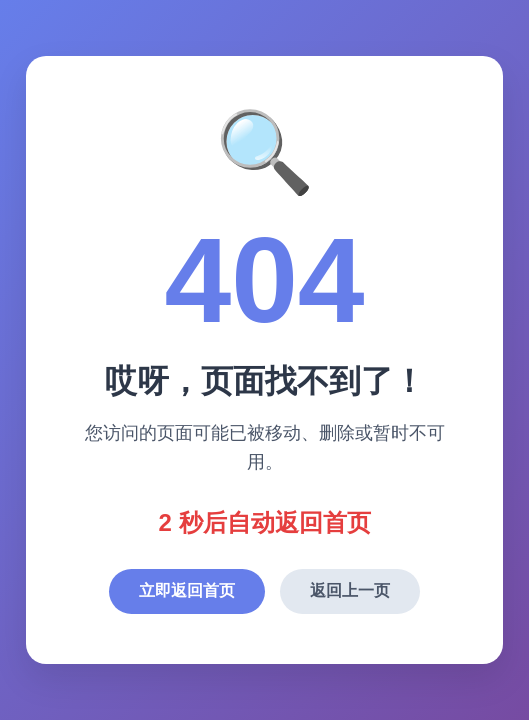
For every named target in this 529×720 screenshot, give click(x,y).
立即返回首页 (187, 590)
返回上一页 (350, 590)
